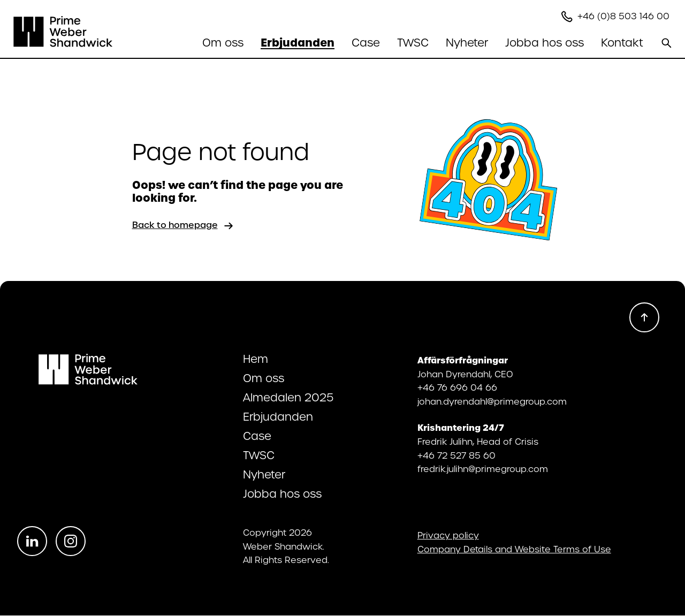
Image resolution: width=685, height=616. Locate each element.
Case (366, 43)
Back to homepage (184, 226)
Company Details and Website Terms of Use (514, 550)
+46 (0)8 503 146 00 (625, 16)
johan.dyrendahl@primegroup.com (492, 402)
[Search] (666, 43)
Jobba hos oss (282, 494)
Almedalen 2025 (288, 398)
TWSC (413, 43)
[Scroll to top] (644, 317)
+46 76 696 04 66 (457, 388)
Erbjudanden (278, 417)
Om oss (264, 378)
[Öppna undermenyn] (223, 43)
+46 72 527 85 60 (456, 456)
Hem (256, 359)
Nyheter (467, 43)
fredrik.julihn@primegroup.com (483, 469)
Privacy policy (448, 536)
